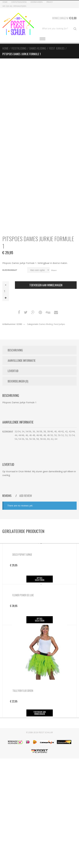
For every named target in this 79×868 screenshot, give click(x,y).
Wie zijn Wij (7, 6)
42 (66, 431)
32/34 (18, 431)
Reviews (7, 496)
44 (16, 435)
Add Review (26, 496)
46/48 (39, 435)
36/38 (39, 431)
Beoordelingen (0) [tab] (18, 381)
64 (56, 439)
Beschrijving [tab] (15, 350)
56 (27, 439)
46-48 (32, 435)
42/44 (72, 431)
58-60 (43, 439)
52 (66, 435)
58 (38, 439)
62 (52, 439)
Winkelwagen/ (64, 18)
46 (27, 435)
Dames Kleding (38, 48)
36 (34, 431)
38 (45, 431)
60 (48, 439)
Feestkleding (19, 48)
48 (45, 435)
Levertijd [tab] (13, 371)
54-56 (21, 439)
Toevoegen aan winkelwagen (46, 285)
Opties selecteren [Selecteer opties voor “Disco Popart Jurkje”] (40, 579)
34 (23, 431)
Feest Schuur (46, 732)
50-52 (61, 435)
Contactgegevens (19, 2)
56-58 (32, 439)
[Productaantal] (6, 291)
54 (16, 439)
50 (55, 435)
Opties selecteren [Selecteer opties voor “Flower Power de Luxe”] (40, 620)
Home (5, 2)
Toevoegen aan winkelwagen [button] (39, 713)
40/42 (61, 431)
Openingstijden (20, 6)
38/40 (50, 431)
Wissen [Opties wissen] (54, 270)
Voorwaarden (37, 2)
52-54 (72, 435)
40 (55, 431)
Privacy (50, 2)
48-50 (50, 435)
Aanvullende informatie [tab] (22, 360)
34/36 (28, 431)
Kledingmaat (10, 270)
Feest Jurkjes (57, 48)
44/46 (21, 435)
